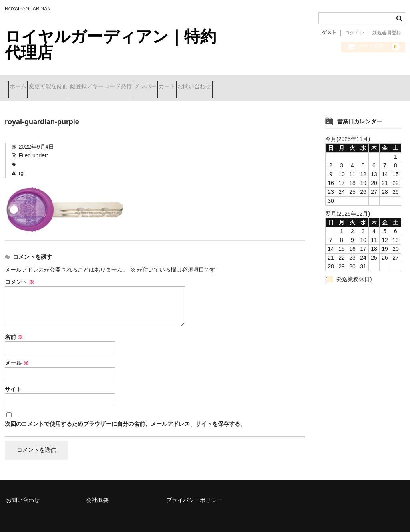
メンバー (191, 83)
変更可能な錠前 (66, 83)
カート (227, 83)
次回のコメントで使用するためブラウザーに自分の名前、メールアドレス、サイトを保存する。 (125, 414)
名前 (14, 327)
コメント (20, 272)
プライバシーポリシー (194, 490)
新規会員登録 (387, 33)
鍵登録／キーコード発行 (133, 83)
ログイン (354, 33)
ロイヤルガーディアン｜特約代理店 (111, 44)
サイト (13, 379)
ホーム (22, 83)
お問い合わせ (269, 83)
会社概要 (97, 490)
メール (17, 353)
